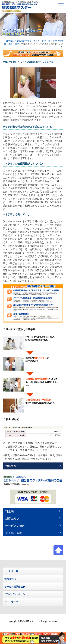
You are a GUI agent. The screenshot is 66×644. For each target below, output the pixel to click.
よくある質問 (33, 533)
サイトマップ (11, 602)
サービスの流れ (33, 526)
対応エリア (33, 466)
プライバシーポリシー (16, 594)
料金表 (33, 511)
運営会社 (9, 579)
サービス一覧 (11, 571)
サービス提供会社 (14, 587)
